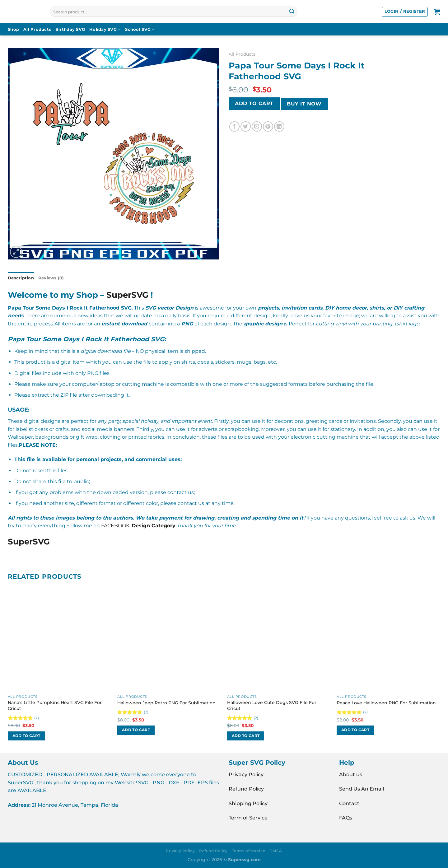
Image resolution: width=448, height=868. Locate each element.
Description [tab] (21, 278)
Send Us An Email (362, 789)
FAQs (346, 818)
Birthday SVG (70, 29)
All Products (37, 29)
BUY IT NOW (304, 104)
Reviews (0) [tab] (51, 278)
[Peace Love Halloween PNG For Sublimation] (388, 640)
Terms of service (248, 851)
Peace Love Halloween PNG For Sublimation (386, 703)
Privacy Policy (246, 775)
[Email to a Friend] (257, 126)
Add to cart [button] (26, 736)
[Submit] (292, 12)
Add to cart (254, 103)
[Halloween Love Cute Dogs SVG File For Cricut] (279, 640)
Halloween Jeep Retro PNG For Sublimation (166, 703)
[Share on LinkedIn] (279, 126)
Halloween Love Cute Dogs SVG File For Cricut (272, 705)
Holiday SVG (105, 29)
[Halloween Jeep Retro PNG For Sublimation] (169, 640)
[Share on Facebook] (234, 126)
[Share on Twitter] (246, 126)
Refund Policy (246, 789)
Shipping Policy (248, 803)
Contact (349, 803)
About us (351, 775)
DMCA (276, 851)
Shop (13, 29)
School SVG (140, 29)
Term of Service (248, 818)
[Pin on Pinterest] (268, 126)
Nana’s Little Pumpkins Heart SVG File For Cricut (55, 705)
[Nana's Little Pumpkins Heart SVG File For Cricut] (60, 640)
